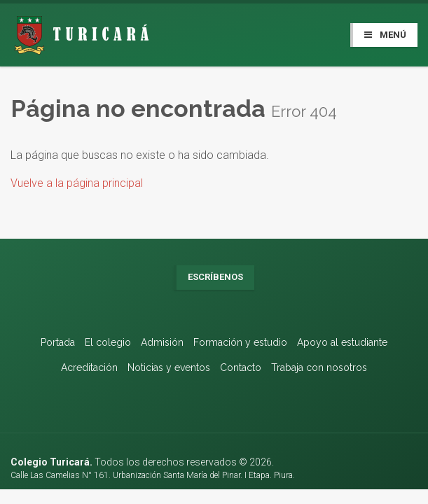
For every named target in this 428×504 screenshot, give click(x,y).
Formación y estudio (240, 342)
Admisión (162, 342)
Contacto (241, 367)
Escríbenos (215, 277)
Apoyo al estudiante (342, 342)
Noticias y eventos (169, 367)
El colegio (108, 342)
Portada (58, 342)
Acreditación (89, 367)
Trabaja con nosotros (319, 367)
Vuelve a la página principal (77, 183)
